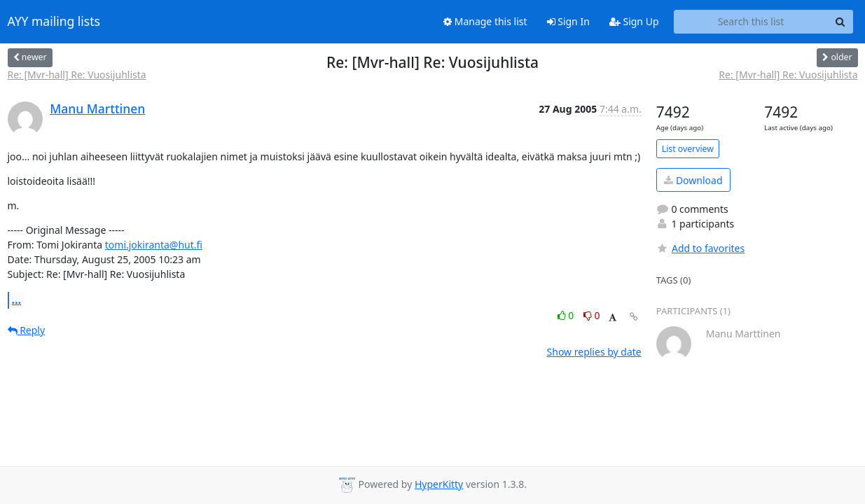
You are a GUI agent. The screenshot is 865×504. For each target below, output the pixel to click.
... (17, 300)
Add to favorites (700, 248)
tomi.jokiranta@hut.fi (154, 245)
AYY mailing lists (54, 22)
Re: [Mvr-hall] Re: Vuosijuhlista (77, 75)
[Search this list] (751, 22)
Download (693, 180)
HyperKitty (439, 484)
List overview (688, 149)
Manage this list (485, 21)
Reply (27, 330)
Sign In (568, 21)
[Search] (840, 22)
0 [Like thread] (567, 315)
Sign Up (634, 21)
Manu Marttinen (97, 108)
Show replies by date (594, 352)
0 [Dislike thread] (592, 315)
